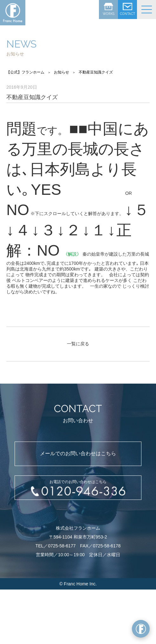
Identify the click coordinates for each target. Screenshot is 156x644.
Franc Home (76, 584)
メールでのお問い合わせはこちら (78, 453)
